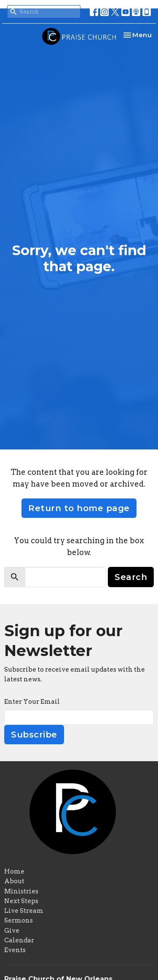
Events (15, 950)
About (14, 881)
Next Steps (21, 901)
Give (12, 931)
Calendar (19, 940)
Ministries (21, 891)
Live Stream (24, 911)
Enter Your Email (32, 702)
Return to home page (79, 508)
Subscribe (34, 735)
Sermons (19, 920)
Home (14, 871)
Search (131, 577)
